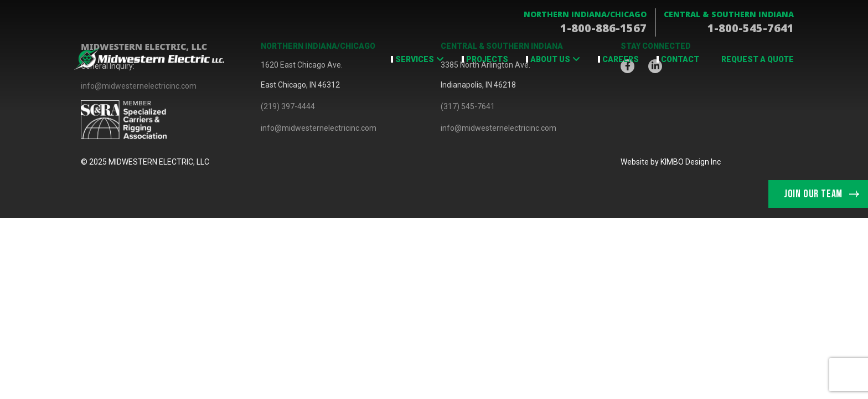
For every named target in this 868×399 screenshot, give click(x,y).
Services (415, 59)
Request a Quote (758, 59)
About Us (550, 59)
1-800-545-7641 (751, 28)
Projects (487, 59)
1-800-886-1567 (603, 28)
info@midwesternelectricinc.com (319, 128)
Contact (680, 59)
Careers (621, 59)
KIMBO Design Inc (691, 162)
